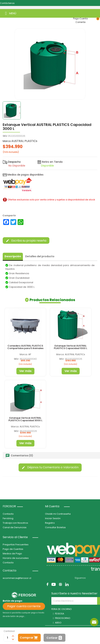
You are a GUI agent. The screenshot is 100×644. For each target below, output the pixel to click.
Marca (7, 141)
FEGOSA (60, 614)
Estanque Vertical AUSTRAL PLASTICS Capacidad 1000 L (71, 347)
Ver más (25, 371)
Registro (50, 523)
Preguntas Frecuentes (16, 545)
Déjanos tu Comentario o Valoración (50, 467)
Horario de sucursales (16, 558)
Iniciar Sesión (53, 518)
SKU (5, 136)
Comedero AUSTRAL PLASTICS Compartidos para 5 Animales (25, 347)
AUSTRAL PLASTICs (24, 141)
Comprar (27, 638)
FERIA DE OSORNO (62, 609)
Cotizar (52, 638)
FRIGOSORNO (63, 618)
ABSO (58, 623)
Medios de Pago (12, 554)
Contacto (8, 514)
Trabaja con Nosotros (15, 523)
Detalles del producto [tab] (40, 256)
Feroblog (8, 518)
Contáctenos (7, 3)
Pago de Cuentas (13, 549)
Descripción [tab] (13, 256)
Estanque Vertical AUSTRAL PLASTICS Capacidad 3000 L (25, 419)
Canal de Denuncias (15, 527)
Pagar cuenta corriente (24, 606)
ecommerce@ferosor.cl (17, 578)
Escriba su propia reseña (26, 241)
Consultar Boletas (55, 527)
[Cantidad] (7, 638)
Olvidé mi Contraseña (58, 514)
